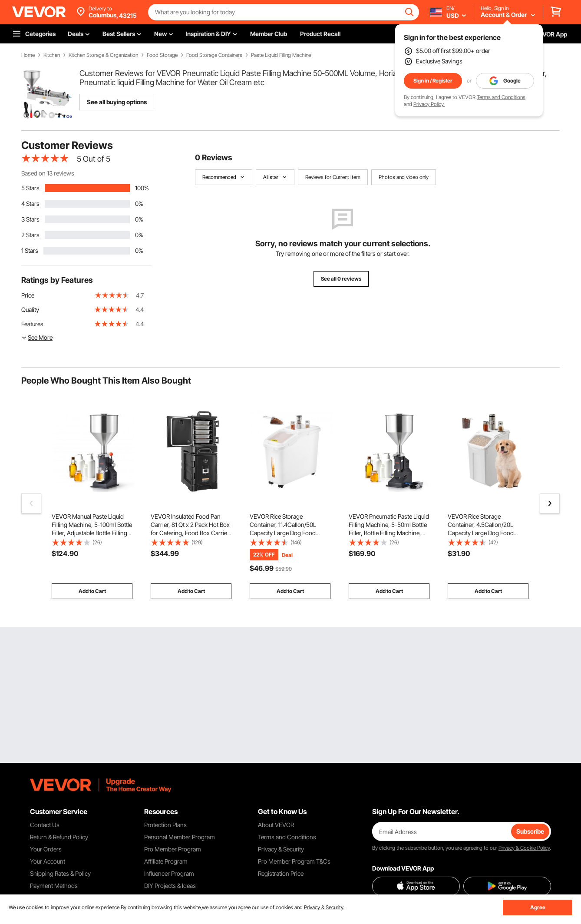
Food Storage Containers (214, 55)
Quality (30, 310)
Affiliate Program (166, 861)
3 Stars (30, 219)
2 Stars (30, 235)
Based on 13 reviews (48, 173)
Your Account (48, 861)
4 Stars (30, 204)
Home (28, 55)
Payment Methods (54, 886)
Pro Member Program (173, 849)
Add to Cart (92, 591)
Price (28, 295)
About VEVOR (276, 825)
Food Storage (162, 55)
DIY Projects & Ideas (170, 886)
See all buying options (117, 102)
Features (32, 324)
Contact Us (45, 825)
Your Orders (46, 849)
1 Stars (30, 250)
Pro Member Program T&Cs (294, 861)
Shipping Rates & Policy (60, 873)
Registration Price (281, 873)
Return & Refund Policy (59, 837)
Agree (538, 907)
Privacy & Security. (324, 907)
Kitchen (52, 55)
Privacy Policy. (429, 104)
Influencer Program (169, 873)
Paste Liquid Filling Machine (281, 55)
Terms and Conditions (501, 97)
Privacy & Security (281, 849)
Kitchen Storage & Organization (103, 55)
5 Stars (30, 188)
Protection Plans (165, 825)
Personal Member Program (180, 837)
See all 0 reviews (341, 279)
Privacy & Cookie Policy (524, 848)
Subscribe (530, 831)
